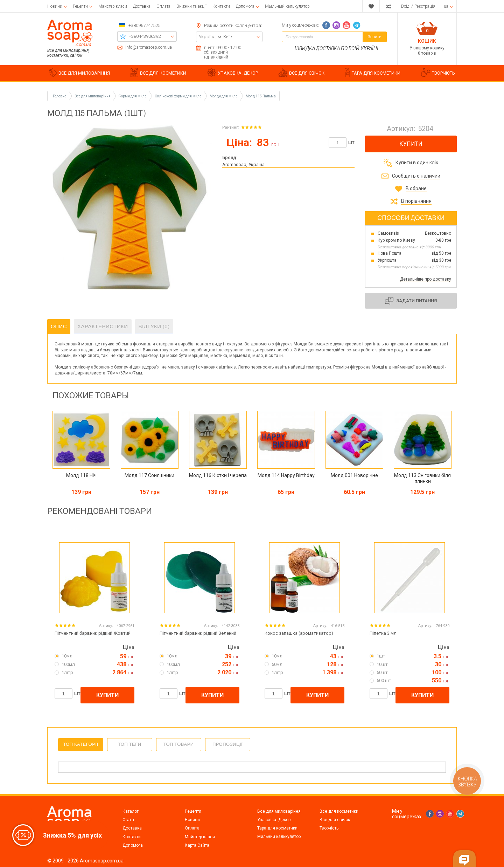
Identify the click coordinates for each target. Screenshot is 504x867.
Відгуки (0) (154, 326)
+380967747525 (144, 25)
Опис (59, 326)
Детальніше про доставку (426, 279)
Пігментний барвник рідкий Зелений (198, 633)
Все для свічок (335, 820)
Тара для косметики (277, 828)
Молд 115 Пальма (261, 96)
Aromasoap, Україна (243, 164)
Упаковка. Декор (274, 820)
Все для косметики (339, 811)
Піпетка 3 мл (383, 633)
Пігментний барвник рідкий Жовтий (93, 633)
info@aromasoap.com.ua (149, 47)
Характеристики (103, 326)
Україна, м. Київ (216, 37)
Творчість (329, 828)
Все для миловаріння (279, 811)
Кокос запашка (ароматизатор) (299, 633)
